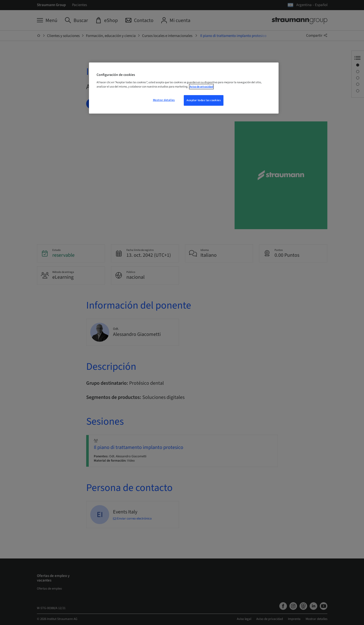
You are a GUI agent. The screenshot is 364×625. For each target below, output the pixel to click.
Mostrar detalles (164, 100)
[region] (184, 88)
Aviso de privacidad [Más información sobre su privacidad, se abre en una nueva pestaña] (201, 87)
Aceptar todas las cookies (204, 100)
